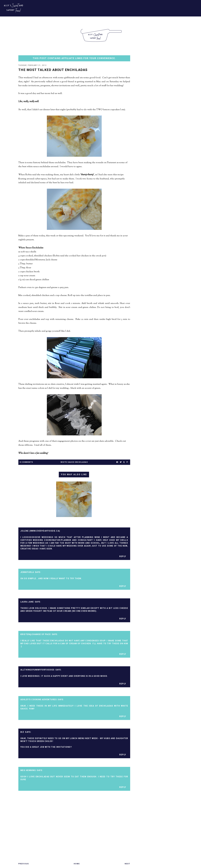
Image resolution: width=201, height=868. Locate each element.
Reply (123, 557)
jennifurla (27, 572)
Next (127, 864)
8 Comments (26, 462)
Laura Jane (27, 602)
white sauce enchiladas (74, 462)
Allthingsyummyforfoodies (37, 670)
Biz (22, 732)
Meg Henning (28, 771)
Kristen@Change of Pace (36, 635)
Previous (24, 864)
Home (77, 864)
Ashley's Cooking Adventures (39, 700)
